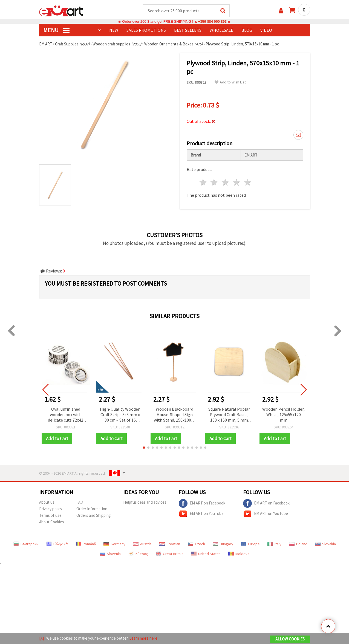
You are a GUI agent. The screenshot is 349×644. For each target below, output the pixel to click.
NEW (114, 30)
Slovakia (325, 544)
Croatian (170, 544)
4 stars (237, 183)
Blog (247, 30)
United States (206, 554)
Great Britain (170, 554)
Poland (298, 544)
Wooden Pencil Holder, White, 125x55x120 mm (283, 415)
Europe (250, 544)
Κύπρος (138, 554)
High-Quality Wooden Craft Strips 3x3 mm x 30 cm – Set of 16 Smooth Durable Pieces (120, 415)
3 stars (226, 183)
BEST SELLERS (188, 30)
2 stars (214, 183)
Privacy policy (51, 509)
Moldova (239, 554)
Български (26, 544)
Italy (274, 544)
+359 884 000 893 (212, 22)
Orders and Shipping (94, 516)
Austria (142, 544)
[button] (144, 448)
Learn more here (143, 638)
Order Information (92, 509)
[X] (41, 638)
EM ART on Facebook (202, 504)
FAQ (80, 502)
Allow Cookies (290, 639)
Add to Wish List (230, 82)
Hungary (223, 544)
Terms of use (50, 516)
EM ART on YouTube (201, 514)
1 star (203, 183)
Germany (114, 544)
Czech (196, 544)
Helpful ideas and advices (145, 502)
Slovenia (110, 554)
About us (47, 502)
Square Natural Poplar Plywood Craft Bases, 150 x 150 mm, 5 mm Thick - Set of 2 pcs (229, 415)
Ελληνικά (57, 544)
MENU (56, 30)
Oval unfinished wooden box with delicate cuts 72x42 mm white (66, 415)
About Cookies (52, 522)
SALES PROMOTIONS (146, 30)
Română (86, 544)
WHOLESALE (221, 30)
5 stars (248, 183)
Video (266, 30)
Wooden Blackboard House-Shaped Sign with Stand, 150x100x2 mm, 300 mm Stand (174, 415)
